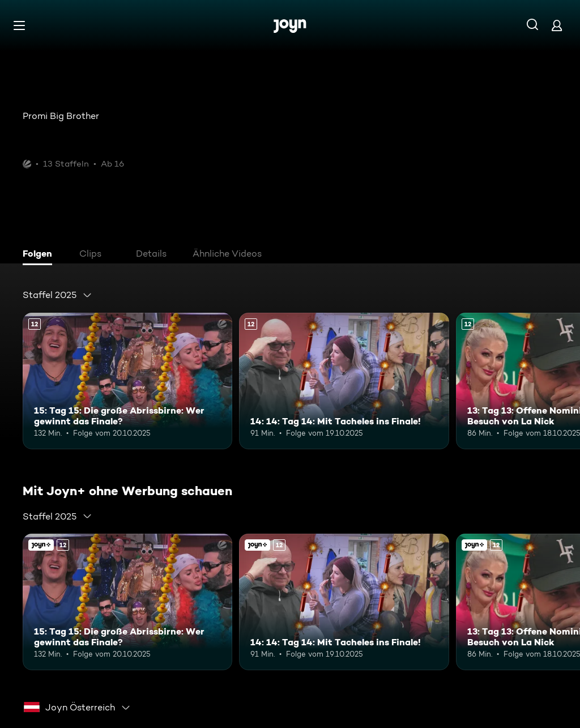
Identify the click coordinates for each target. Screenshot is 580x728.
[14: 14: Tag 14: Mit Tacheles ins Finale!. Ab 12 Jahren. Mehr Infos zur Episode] (344, 381)
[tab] (40, 255)
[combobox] (57, 295)
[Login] (557, 25)
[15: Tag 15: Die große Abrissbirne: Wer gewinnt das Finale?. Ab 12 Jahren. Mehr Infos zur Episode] (127, 381)
